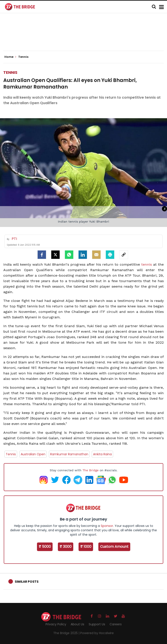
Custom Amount (114, 547)
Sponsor (107, 526)
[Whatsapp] (69, 255)
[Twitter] (55, 255)
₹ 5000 (45, 547)
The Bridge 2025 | (67, 633)
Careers (116, 624)
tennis (147, 264)
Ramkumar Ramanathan (69, 454)
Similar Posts (27, 582)
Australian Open (33, 454)
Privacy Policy (56, 624)
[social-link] (124, 255)
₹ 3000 (66, 547)
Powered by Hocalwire (97, 633)
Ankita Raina (102, 454)
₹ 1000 (86, 547)
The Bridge (91, 470)
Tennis (10, 72)
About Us (77, 624)
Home (10, 57)
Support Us (97, 624)
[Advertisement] (84, 37)
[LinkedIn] (83, 255)
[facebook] (42, 255)
